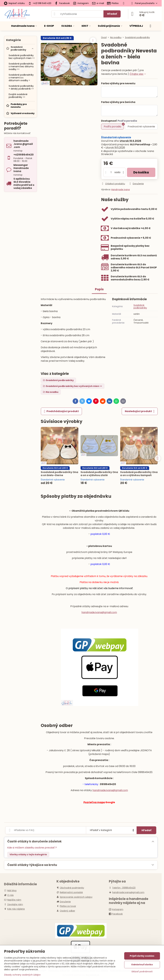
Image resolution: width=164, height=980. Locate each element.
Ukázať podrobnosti (142, 972)
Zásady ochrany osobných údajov (22, 975)
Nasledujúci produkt (140, 411)
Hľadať (112, 14)
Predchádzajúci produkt (61, 411)
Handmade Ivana (120, 190)
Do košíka (141, 172)
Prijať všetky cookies (142, 956)
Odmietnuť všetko (142, 965)
